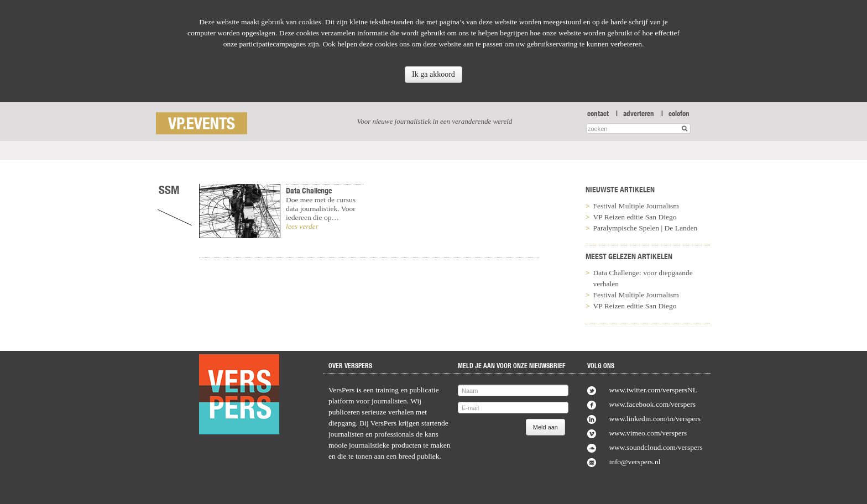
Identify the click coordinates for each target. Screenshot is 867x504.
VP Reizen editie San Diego (635, 217)
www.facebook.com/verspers (652, 404)
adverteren (639, 113)
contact (598, 113)
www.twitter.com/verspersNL (653, 390)
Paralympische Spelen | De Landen (646, 228)
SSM (169, 190)
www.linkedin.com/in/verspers (655, 419)
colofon (679, 113)
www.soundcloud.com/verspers (656, 447)
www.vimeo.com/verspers (648, 433)
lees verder (302, 226)
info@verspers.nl (634, 462)
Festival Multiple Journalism (636, 206)
